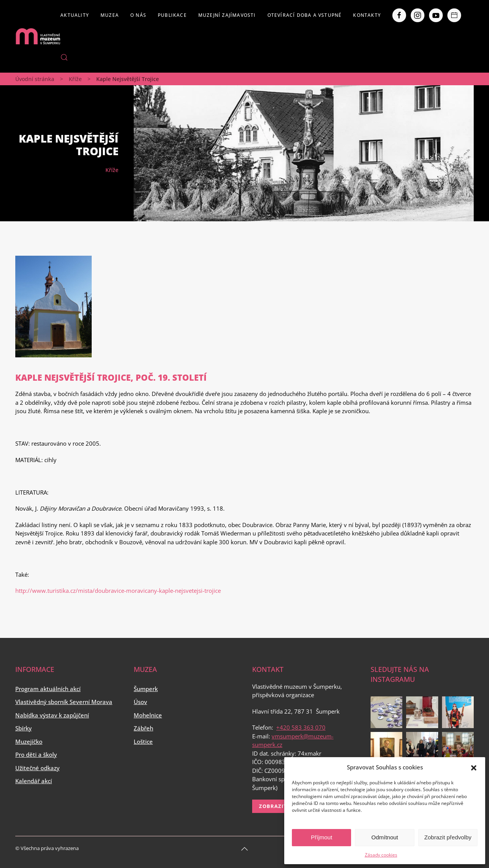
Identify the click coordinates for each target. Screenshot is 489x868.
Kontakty (367, 15)
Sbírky (23, 728)
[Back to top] (244, 849)
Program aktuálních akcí (48, 689)
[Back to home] (38, 36)
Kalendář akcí (34, 781)
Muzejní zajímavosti (227, 15)
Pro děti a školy (36, 754)
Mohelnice (148, 715)
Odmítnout (385, 837)
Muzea (110, 15)
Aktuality (75, 15)
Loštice (143, 741)
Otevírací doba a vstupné (305, 15)
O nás (138, 15)
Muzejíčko (29, 741)
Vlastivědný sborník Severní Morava (64, 702)
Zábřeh (143, 728)
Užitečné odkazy (37, 768)
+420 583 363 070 (301, 727)
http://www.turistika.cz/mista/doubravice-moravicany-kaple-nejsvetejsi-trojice (118, 591)
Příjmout (322, 837)
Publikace (172, 15)
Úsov (140, 702)
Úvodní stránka (35, 79)
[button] (474, 767)
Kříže (75, 79)
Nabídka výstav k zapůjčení (52, 715)
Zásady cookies (381, 855)
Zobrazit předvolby (448, 837)
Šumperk (146, 689)
